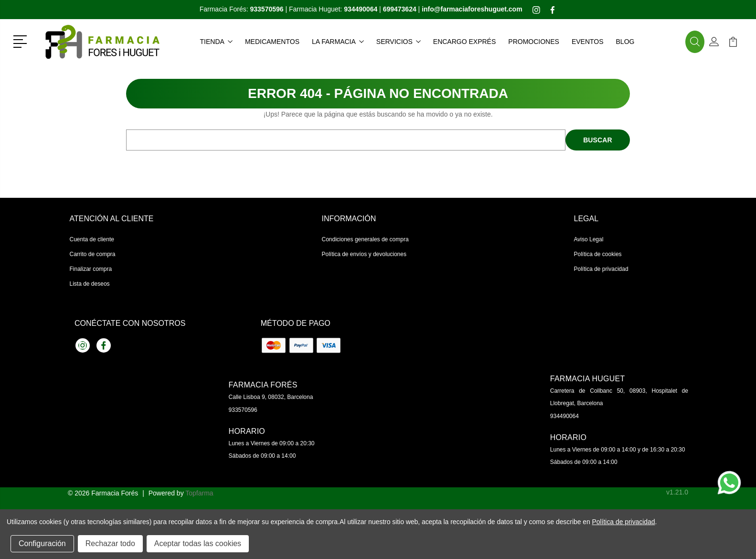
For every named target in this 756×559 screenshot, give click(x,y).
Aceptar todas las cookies (198, 543)
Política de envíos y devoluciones (364, 254)
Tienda (216, 42)
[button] (22, 41)
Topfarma (199, 493)
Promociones (534, 42)
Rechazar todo (110, 543)
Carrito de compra (93, 254)
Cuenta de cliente (92, 239)
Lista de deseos (90, 284)
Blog (625, 42)
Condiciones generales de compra (365, 239)
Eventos (588, 42)
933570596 (243, 410)
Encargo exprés (464, 42)
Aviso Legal (589, 239)
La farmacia (338, 42)
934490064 (564, 416)
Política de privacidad (601, 269)
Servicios (399, 42)
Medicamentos (272, 42)
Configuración (42, 543)
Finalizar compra (91, 269)
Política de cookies (598, 254)
